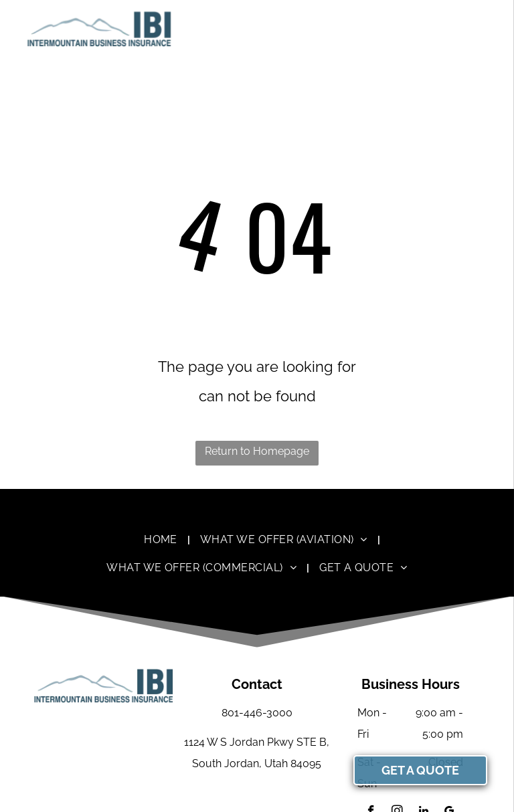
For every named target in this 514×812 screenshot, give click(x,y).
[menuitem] (162, 539)
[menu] (485, 29)
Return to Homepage (257, 451)
